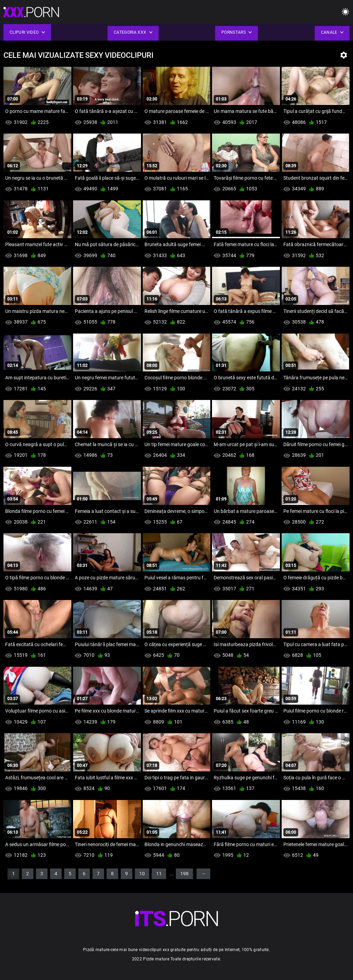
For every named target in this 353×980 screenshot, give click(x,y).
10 (142, 874)
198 (184, 874)
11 (159, 874)
